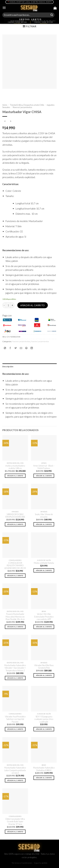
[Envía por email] (21, 348)
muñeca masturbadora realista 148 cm (15, 467)
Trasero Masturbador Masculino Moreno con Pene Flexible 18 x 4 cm (15, 617)
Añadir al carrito (33, 305)
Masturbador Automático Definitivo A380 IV (44, 769)
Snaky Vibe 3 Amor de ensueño (44, 516)
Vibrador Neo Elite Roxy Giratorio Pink (44, 667)
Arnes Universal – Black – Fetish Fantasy (44, 467)
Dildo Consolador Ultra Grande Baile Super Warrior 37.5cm (15, 822)
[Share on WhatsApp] (5, 348)
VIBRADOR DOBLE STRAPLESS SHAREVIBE (15, 516)
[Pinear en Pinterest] (26, 348)
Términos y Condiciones (22, 863)
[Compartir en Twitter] (16, 348)
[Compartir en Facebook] (10, 348)
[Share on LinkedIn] (32, 348)
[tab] (29, 367)
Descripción (8, 367)
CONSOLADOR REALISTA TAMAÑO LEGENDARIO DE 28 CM (15, 565)
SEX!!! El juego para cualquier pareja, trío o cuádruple (44, 719)
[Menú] (4, 8)
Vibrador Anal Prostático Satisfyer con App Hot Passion (15, 719)
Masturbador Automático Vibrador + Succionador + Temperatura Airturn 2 (15, 668)
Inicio (5, 105)
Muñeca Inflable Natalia (44, 563)
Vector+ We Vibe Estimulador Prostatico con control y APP (44, 617)
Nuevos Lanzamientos (22, 107)
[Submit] (52, 15)
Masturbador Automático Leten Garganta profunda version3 (15, 770)
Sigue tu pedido (41, 863)
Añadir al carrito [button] (15, 476)
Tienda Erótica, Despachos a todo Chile (27, 105)
